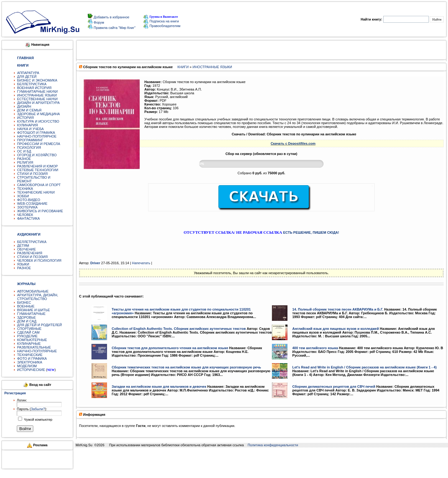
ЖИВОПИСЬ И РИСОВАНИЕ (40, 211)
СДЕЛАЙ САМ (28, 332)
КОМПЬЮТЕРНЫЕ (32, 340)
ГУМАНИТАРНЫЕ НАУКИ (37, 91)
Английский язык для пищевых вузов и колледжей (335, 329)
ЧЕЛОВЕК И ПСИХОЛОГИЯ (39, 260)
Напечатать (141, 263)
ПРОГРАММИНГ (30, 140)
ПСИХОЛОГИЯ (29, 148)
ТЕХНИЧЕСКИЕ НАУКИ (36, 192)
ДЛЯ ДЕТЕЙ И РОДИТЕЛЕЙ (40, 325)
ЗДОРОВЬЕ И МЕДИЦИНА (38, 114)
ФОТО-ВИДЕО (29, 200)
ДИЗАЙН (24, 106)
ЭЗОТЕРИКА (27, 207)
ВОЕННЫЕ (26, 306)
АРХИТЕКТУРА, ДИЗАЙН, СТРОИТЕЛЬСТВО (38, 297)
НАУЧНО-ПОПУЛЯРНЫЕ (37, 351)
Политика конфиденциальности (273, 445)
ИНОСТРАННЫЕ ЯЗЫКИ (37, 95)
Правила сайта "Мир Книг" (114, 28)
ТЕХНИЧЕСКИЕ (30, 355)
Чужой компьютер (38, 419)
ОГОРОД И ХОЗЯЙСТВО (37, 155)
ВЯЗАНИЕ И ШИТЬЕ (33, 310)
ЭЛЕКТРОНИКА (30, 362)
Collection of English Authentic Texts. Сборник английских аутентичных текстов (179, 329)
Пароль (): (32, 409)
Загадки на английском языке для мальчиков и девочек (159, 387)
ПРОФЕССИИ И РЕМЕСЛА (39, 144)
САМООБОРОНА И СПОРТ (39, 185)
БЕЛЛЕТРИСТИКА (32, 84)
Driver (95, 263)
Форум (98, 22)
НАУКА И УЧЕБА (30, 129)
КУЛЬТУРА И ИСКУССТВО (38, 121)
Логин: (22, 400)
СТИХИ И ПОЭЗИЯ (32, 174)
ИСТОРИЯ (25, 118)
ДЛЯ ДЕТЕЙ (27, 77)
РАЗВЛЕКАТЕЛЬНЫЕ (34, 347)
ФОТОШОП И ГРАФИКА (36, 133)
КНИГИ (183, 67)
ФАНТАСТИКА (28, 218)
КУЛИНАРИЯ (28, 125)
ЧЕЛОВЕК (25, 215)
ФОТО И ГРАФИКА (32, 358)
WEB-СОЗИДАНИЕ (32, 204)
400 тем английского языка (315, 348)
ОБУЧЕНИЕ (26, 249)
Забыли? (38, 409)
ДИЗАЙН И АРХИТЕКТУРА (38, 103)
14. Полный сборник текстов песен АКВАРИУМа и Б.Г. (338, 309)
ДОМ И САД (27, 321)
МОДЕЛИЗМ (27, 366)
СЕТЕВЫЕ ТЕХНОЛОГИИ (38, 170)
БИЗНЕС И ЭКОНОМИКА (37, 80)
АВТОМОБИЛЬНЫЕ (33, 291)
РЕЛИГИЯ (25, 162)
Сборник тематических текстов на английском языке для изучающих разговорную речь (186, 367)
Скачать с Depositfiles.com (293, 143)
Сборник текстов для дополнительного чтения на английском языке (170, 348)
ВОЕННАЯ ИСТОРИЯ (34, 88)
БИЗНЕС (24, 302)
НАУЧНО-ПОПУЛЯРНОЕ (37, 136)
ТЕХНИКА (25, 189)
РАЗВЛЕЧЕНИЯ (30, 253)
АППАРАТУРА (28, 73)
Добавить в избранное (111, 17)
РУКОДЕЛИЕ (27, 336)
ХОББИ (23, 196)
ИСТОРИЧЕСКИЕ (31, 370)
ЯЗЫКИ (23, 264)
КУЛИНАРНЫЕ (29, 344)
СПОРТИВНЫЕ (29, 329)
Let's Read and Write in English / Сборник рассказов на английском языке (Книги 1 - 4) (364, 367)
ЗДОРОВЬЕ (26, 317)
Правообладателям (162, 26)
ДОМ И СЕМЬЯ (29, 110)
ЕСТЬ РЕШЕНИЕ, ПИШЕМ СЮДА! (311, 232)
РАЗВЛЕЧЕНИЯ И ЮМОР (37, 166)
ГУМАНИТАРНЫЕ (31, 314)
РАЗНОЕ (24, 159)
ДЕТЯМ (23, 246)
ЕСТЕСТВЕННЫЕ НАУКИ (37, 99)
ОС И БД (24, 151)
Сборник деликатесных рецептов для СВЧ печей (334, 387)
